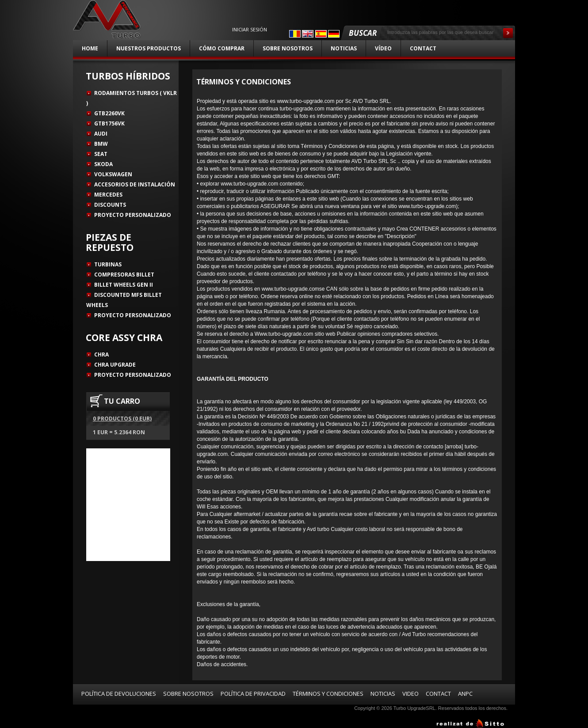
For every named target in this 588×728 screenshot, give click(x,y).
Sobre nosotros (288, 48)
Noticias (344, 48)
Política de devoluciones (119, 694)
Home (90, 48)
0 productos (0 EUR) (122, 419)
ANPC (465, 694)
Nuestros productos (149, 48)
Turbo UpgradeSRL (414, 708)
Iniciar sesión (250, 30)
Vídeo (383, 48)
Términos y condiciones (328, 694)
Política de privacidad (253, 694)
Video (410, 694)
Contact (423, 48)
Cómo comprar (222, 48)
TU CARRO (122, 401)
